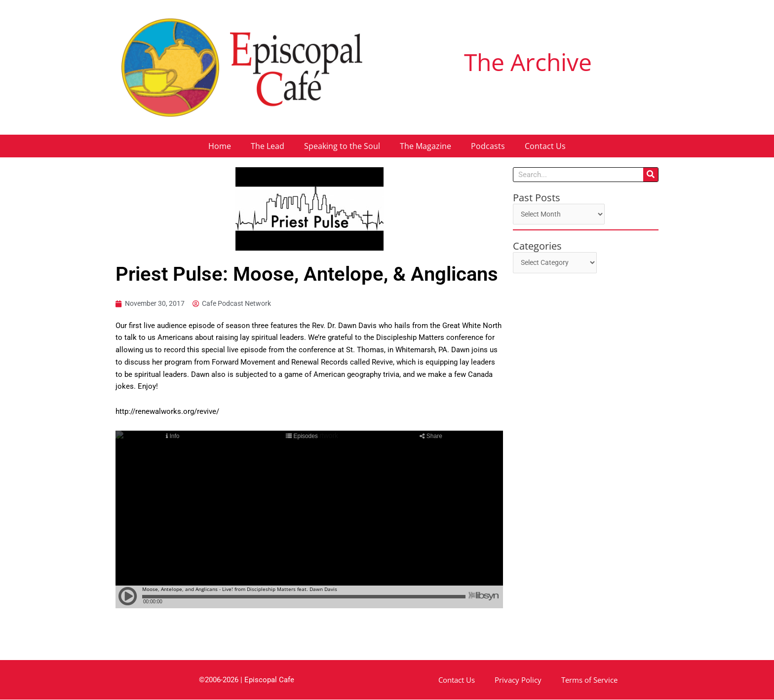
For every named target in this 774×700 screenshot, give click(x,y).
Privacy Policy (518, 680)
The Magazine (426, 146)
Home (220, 146)
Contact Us (545, 146)
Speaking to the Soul (342, 146)
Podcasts (488, 146)
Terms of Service (589, 680)
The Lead (268, 146)
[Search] (651, 175)
